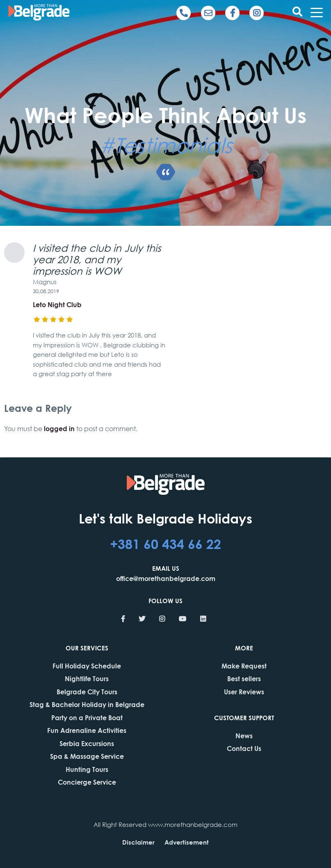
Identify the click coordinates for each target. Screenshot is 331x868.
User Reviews (244, 692)
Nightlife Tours (87, 679)
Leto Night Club (57, 304)
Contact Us (244, 748)
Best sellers (244, 679)
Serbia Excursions (87, 743)
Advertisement (187, 842)
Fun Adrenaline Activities (87, 730)
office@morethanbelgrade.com (166, 578)
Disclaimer (138, 842)
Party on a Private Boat (87, 718)
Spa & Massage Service (87, 756)
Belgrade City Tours (87, 692)
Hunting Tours (87, 769)
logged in (59, 428)
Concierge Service (87, 782)
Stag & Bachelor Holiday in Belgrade (87, 704)
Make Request (244, 666)
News (244, 736)
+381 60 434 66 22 (165, 544)
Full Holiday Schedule (87, 666)
